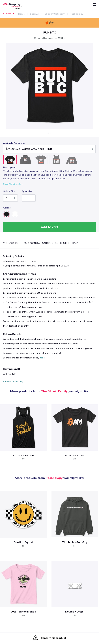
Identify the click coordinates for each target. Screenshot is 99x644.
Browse (7, 14)
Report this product (50, 638)
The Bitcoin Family (54, 391)
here (42, 358)
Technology (77, 14)
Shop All (35, 14)
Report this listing (13, 382)
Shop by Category (55, 14)
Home (21, 14)
